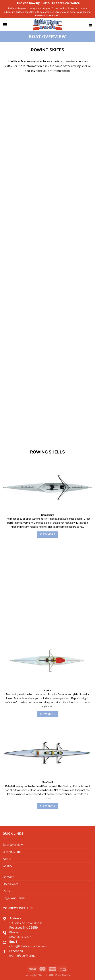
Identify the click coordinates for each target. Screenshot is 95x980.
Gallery (7, 866)
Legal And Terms (14, 898)
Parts (6, 891)
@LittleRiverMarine (22, 956)
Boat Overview (13, 845)
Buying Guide (12, 852)
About (7, 859)
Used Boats (10, 884)
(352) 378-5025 (20, 937)
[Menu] (5, 25)
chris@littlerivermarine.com (28, 946)
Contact (8, 877)
